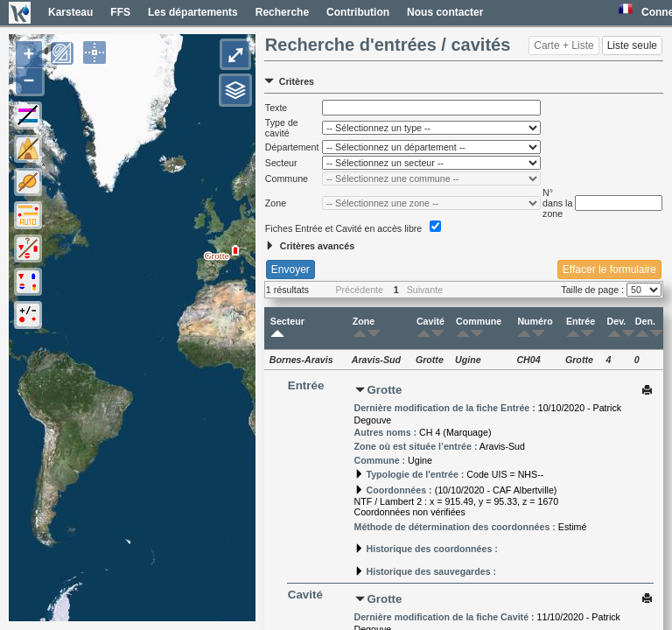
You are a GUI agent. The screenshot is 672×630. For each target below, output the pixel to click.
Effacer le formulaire (609, 269)
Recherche (282, 12)
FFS (120, 12)
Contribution (358, 12)
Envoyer (290, 269)
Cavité (430, 328)
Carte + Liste (563, 45)
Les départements (193, 12)
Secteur (287, 328)
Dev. (617, 328)
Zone (364, 328)
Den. (645, 328)
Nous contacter (445, 12)
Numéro (535, 328)
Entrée (581, 328)
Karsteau (70, 12)
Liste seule (632, 45)
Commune (479, 328)
